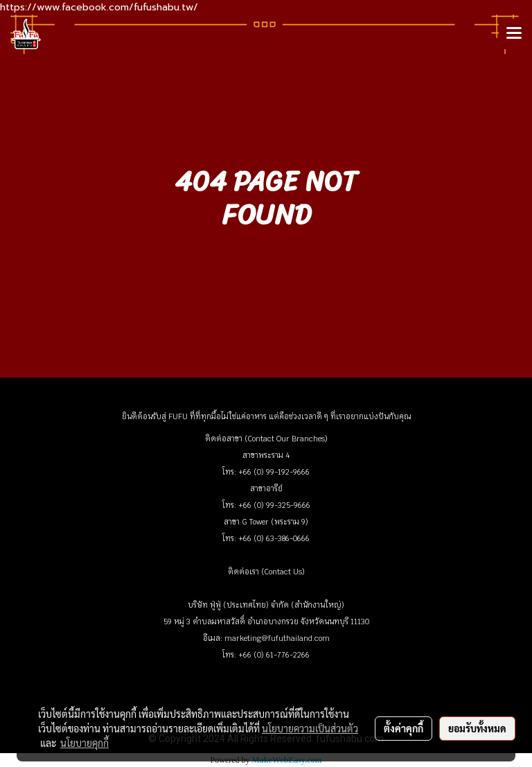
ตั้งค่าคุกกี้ (404, 728)
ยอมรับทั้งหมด (477, 728)
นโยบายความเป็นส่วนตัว (310, 728)
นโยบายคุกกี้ (85, 743)
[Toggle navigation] (514, 34)
